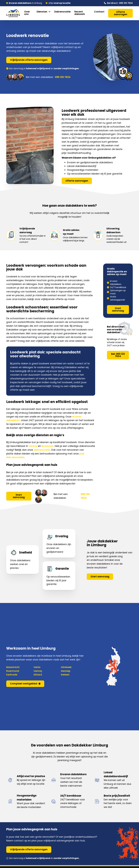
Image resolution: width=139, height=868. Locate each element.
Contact (99, 12)
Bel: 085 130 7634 (118, 355)
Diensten (42, 12)
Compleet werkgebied (25, 684)
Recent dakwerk (80, 13)
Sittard (38, 675)
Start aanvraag (19, 496)
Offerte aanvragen (121, 13)
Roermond (13, 671)
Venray (33, 446)
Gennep (66, 671)
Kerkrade (12, 675)
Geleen (65, 675)
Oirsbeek (66, 667)
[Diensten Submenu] (49, 12)
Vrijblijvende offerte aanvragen (29, 60)
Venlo (37, 667)
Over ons (27, 13)
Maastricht (13, 667)
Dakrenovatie (62, 12)
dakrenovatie (42, 450)
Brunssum (48, 446)
